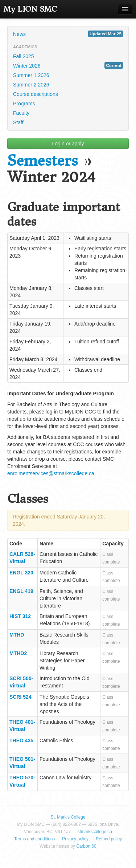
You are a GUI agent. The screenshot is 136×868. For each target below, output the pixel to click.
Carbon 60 (86, 846)
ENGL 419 (21, 591)
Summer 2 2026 (31, 85)
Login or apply (68, 144)
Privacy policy (75, 839)
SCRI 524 (20, 697)
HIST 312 (20, 616)
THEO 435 (21, 740)
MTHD (17, 635)
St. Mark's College (68, 817)
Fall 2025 (24, 56)
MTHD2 (18, 653)
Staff (18, 122)
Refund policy (109, 839)
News (68, 34)
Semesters (43, 161)
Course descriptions (36, 94)
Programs (24, 104)
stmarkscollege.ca (95, 832)
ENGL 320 (21, 573)
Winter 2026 (68, 65)
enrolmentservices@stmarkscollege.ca (51, 473)
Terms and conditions (34, 839)
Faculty (21, 113)
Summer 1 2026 (31, 75)
